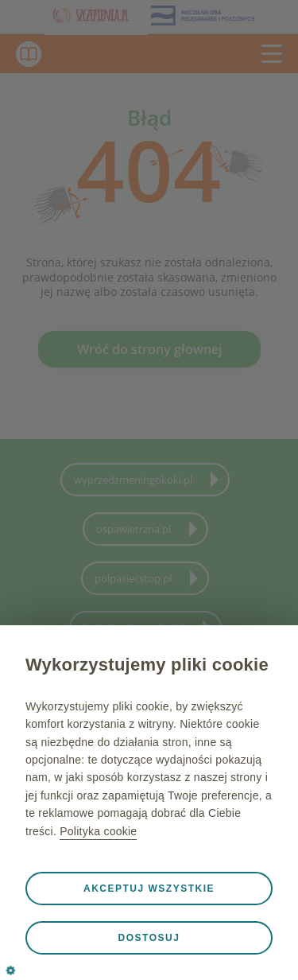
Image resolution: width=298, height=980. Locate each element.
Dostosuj (149, 938)
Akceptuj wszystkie (149, 889)
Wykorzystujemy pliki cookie (147, 665)
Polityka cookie (98, 831)
